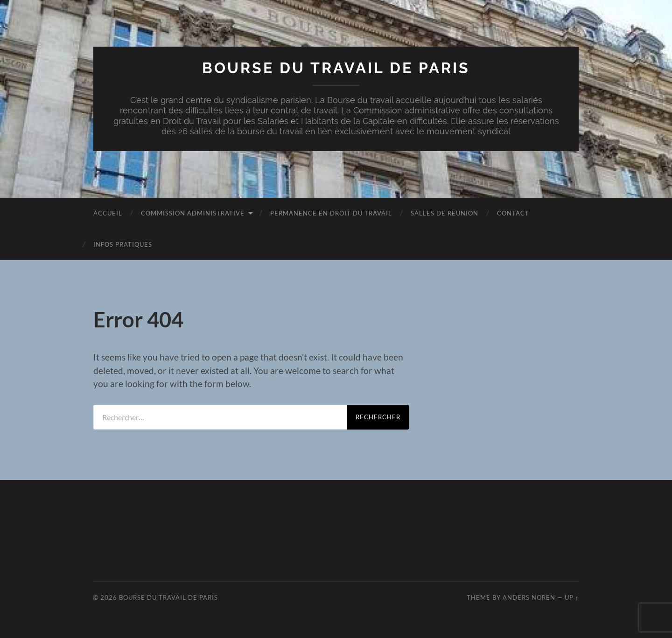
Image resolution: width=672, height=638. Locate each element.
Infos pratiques (123, 244)
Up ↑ (572, 597)
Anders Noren (529, 597)
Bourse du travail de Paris (336, 68)
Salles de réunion (444, 213)
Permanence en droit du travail (331, 213)
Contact (513, 213)
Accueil (108, 213)
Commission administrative (193, 213)
